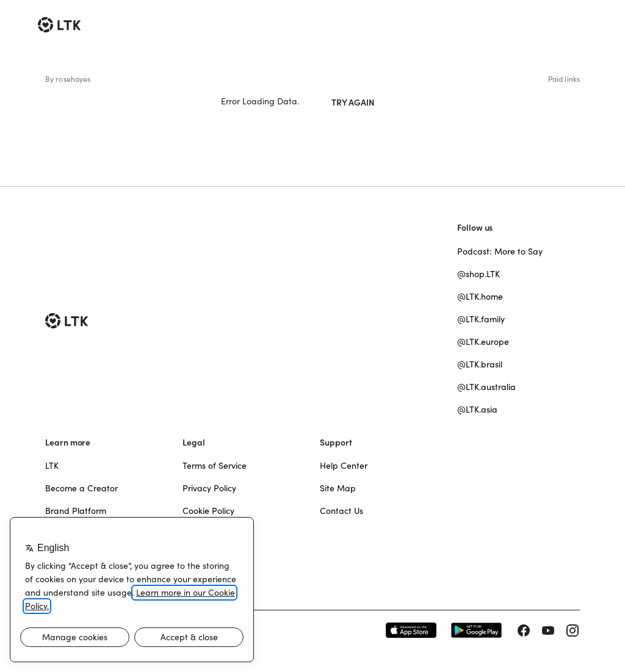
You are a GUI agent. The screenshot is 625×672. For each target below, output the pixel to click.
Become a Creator (81, 488)
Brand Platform (76, 511)
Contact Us (341, 511)
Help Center (344, 466)
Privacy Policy (209, 488)
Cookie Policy (208, 511)
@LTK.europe (483, 342)
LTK (52, 466)
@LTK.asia (477, 410)
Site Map (338, 488)
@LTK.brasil (480, 364)
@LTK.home (480, 297)
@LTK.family (481, 319)
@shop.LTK (479, 274)
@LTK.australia (486, 387)
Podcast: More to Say (500, 251)
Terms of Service (215, 466)
